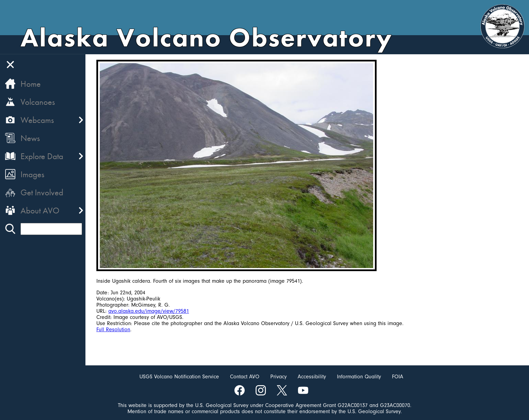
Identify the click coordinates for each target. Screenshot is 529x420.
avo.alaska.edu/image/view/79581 (149, 311)
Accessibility (312, 377)
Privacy (279, 377)
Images (32, 174)
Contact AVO (245, 377)
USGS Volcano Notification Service (179, 377)
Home (31, 84)
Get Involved (42, 192)
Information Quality (359, 377)
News (30, 138)
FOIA (398, 377)
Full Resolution (113, 330)
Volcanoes (38, 102)
